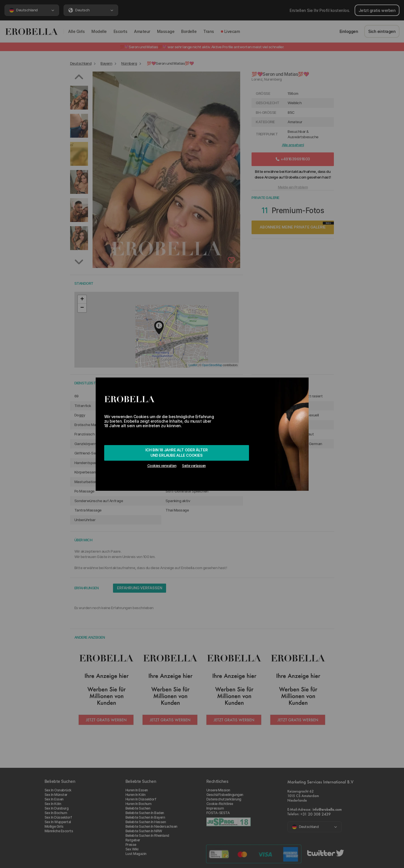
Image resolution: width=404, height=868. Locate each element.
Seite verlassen (194, 466)
